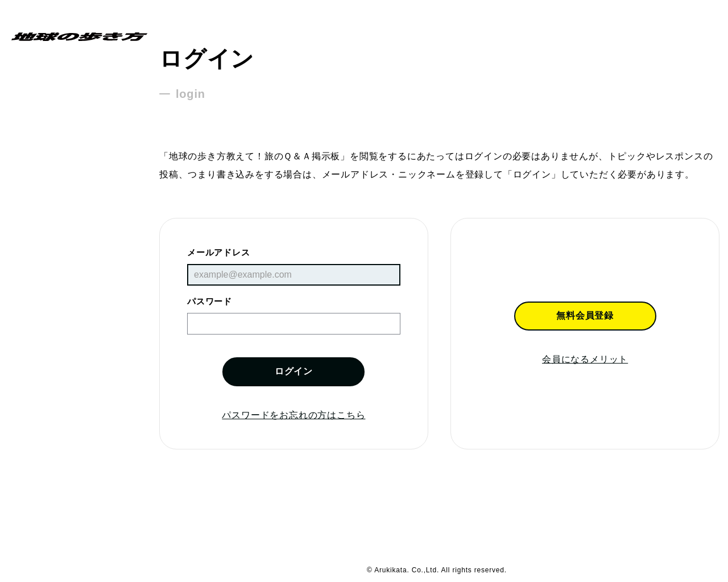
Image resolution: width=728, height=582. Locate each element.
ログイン (294, 371)
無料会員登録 (585, 315)
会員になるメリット (585, 359)
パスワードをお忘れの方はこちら (293, 415)
